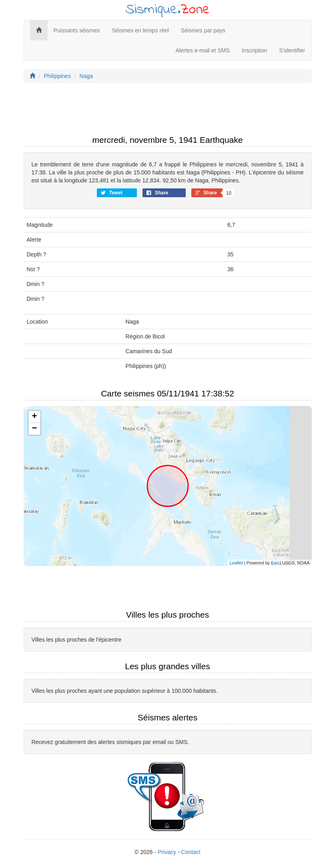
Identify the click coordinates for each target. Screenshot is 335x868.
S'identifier (292, 50)
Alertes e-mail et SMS (202, 50)
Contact (191, 852)
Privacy (167, 852)
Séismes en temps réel (140, 30)
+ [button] (34, 417)
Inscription (255, 50)
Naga (86, 76)
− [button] (34, 429)
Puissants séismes (77, 30)
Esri (275, 563)
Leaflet (236, 563)
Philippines (57, 76)
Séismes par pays (203, 30)
